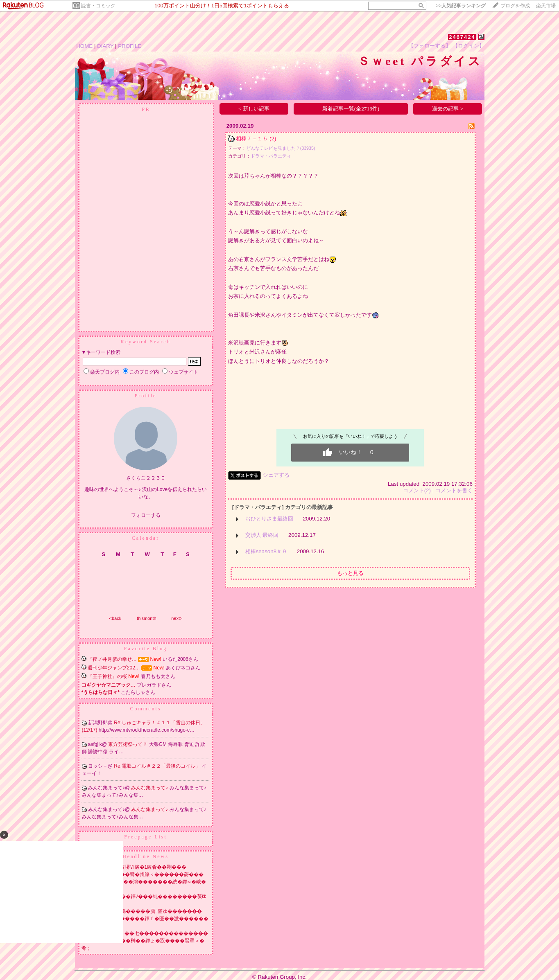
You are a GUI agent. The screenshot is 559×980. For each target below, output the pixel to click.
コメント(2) (417, 490)
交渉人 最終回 (262, 535)
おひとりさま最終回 (269, 519)
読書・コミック (98, 6)
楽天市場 (546, 6)
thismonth (147, 618)
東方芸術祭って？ (128, 744)
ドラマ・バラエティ (271, 156)
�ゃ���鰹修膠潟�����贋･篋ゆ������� (142, 911)
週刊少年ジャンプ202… (114, 668)
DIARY (105, 46)
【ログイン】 (468, 46)
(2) (273, 139)
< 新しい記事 (254, 109)
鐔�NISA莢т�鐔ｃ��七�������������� (145, 933)
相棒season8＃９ (266, 551)
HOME (84, 46)
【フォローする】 (430, 46)
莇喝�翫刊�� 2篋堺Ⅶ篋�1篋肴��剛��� (134, 867)
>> (461, 6)
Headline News (146, 856)
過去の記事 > (448, 109)
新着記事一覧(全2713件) (351, 109)
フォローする (146, 515)
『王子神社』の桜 (107, 676)
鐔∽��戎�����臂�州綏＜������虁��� (143, 874)
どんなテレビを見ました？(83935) (281, 148)
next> (177, 618)
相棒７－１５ (252, 139)
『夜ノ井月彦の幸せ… (112, 659)
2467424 (462, 37)
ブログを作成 (515, 6)
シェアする (276, 475)
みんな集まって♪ (150, 788)
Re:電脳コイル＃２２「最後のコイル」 (158, 766)
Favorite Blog (146, 649)
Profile (146, 396)
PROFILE (130, 46)
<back (115, 618)
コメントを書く (454, 490)
